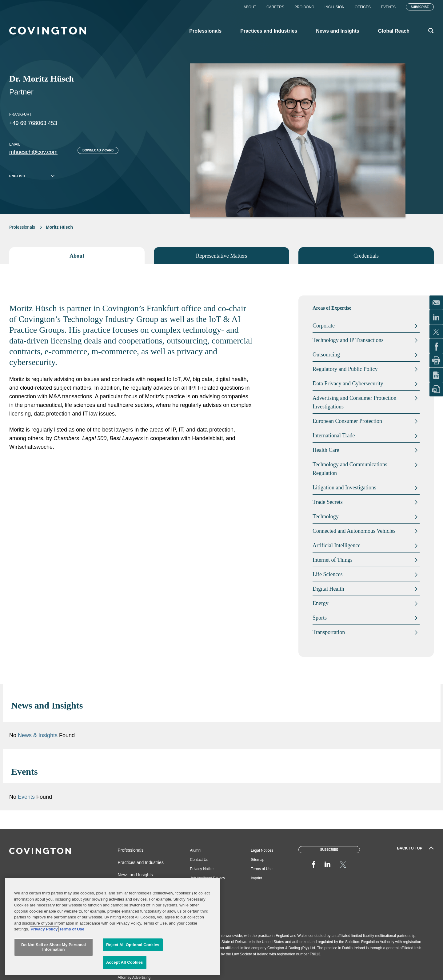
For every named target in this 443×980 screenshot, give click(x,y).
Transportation (329, 632)
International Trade (334, 436)
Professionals (22, 227)
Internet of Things (333, 560)
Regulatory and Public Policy (345, 369)
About (250, 7)
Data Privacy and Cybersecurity (348, 384)
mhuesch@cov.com (33, 152)
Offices (363, 7)
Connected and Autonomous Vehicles (354, 531)
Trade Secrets (328, 502)
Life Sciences (327, 574)
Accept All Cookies (125, 962)
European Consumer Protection (347, 421)
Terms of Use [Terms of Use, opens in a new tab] (72, 929)
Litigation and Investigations (344, 488)
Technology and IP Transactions (348, 340)
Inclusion (335, 7)
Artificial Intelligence (336, 545)
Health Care (326, 450)
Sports (320, 618)
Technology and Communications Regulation (350, 469)
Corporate (324, 326)
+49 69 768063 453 (33, 123)
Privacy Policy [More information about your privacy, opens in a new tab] (44, 929)
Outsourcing (326, 355)
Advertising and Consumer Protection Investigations (354, 402)
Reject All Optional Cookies (133, 945)
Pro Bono (304, 7)
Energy (321, 603)
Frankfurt (20, 114)
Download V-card (98, 150)
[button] (409, 705)
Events (388, 7)
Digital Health (328, 589)
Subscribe (420, 7)
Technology (326, 516)
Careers (275, 7)
